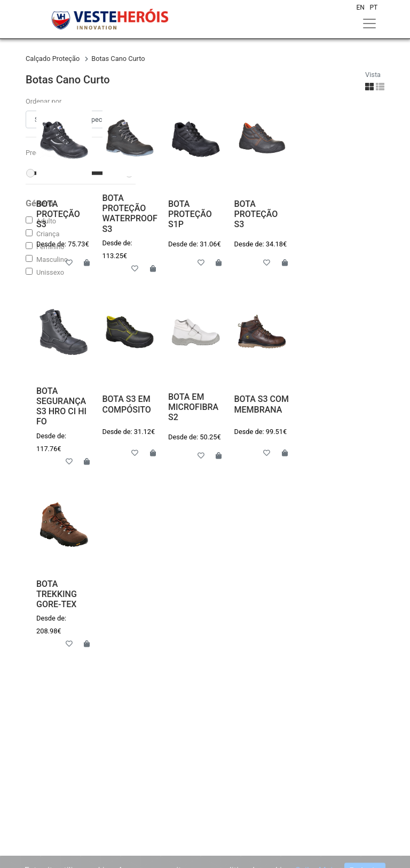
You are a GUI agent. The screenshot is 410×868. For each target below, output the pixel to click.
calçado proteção (53, 59)
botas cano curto (118, 59)
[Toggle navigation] (369, 24)
